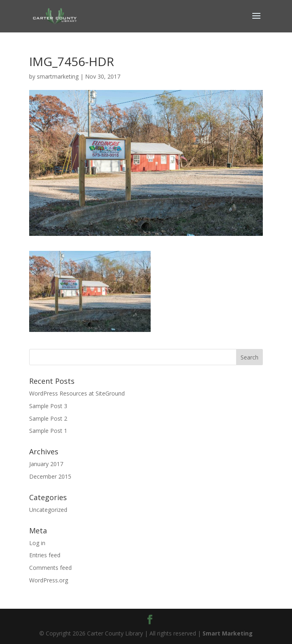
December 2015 (50, 476)
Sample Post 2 (48, 418)
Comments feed (50, 568)
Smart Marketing (228, 633)
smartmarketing (58, 76)
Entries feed (45, 555)
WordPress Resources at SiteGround (77, 393)
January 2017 (46, 464)
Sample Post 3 (48, 406)
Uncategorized (48, 510)
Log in (37, 543)
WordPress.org (49, 580)
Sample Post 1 (48, 431)
